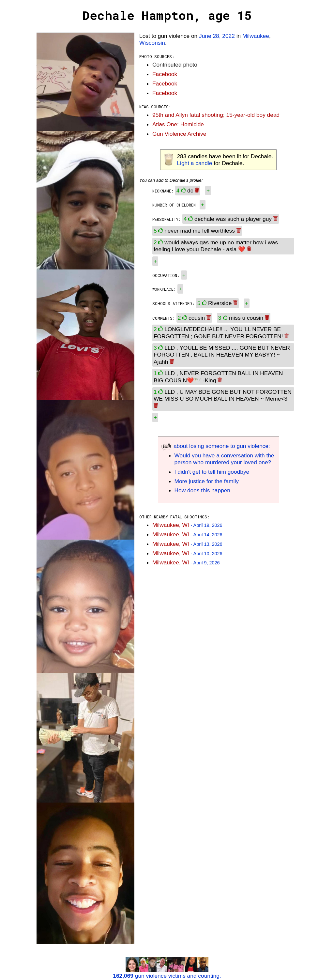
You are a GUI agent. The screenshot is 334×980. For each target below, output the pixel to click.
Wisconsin (152, 43)
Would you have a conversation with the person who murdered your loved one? (224, 459)
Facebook (165, 74)
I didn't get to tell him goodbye (212, 472)
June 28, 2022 (217, 36)
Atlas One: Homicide (178, 124)
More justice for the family (207, 481)
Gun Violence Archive (179, 134)
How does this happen (202, 490)
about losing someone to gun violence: (216, 446)
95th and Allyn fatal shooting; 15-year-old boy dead (216, 115)
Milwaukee (256, 36)
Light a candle (194, 163)
